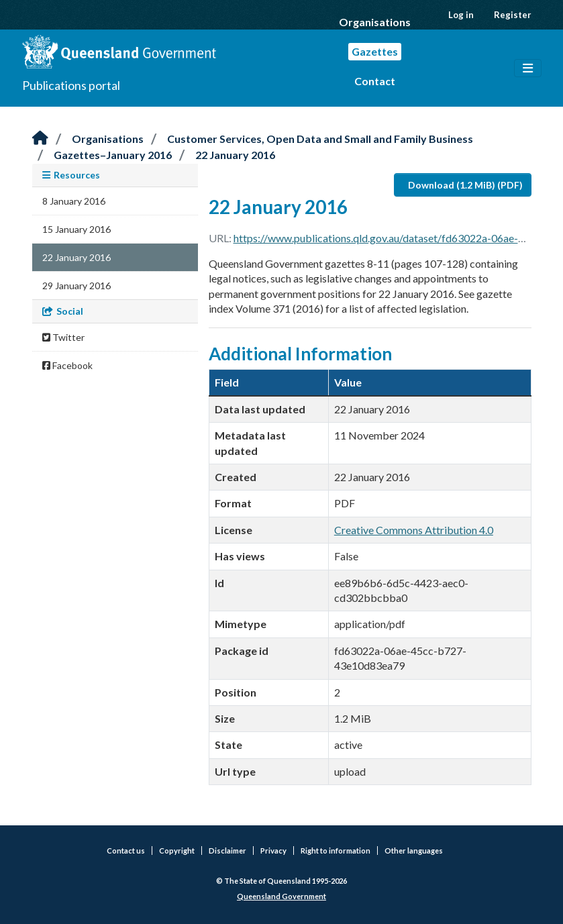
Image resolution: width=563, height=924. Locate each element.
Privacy (273, 851)
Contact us (126, 851)
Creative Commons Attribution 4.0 (414, 530)
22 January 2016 (235, 155)
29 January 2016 (76, 286)
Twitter (63, 337)
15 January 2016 (76, 229)
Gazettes (375, 51)
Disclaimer (227, 851)
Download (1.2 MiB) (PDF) (465, 185)
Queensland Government (281, 896)
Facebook (67, 365)
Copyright (177, 851)
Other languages (414, 851)
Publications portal (71, 85)
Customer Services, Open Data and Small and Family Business (320, 139)
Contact (375, 81)
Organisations (375, 22)
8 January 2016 (74, 201)
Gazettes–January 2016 (113, 155)
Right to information (336, 851)
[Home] (40, 139)
